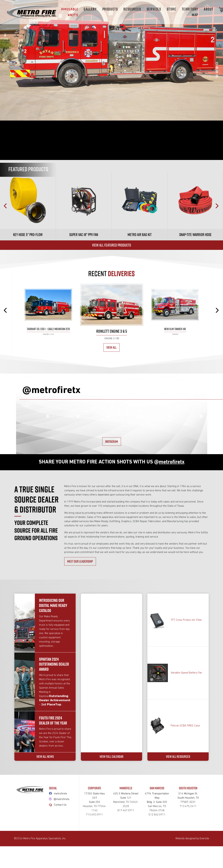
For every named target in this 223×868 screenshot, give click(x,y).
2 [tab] (217, 67)
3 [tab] (217, 72)
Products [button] (110, 9)
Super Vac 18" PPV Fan (84, 235)
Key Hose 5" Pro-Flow (28, 235)
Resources (132, 9)
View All (111, 347)
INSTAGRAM (112, 494)
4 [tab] (217, 76)
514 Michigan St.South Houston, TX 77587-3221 (188, 859)
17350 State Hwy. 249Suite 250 (95, 859)
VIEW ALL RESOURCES (178, 818)
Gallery (90, 9)
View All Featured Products (111, 245)
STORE (172, 9)
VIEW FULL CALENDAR (111, 818)
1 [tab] (217, 63)
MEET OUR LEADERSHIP (80, 618)
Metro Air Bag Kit (140, 235)
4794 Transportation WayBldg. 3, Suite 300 (157, 859)
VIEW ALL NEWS (45, 818)
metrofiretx (61, 855)
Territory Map (190, 12)
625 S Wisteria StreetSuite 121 (126, 859)
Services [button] (154, 9)
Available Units (70, 12)
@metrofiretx (62, 861)
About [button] (209, 9)
